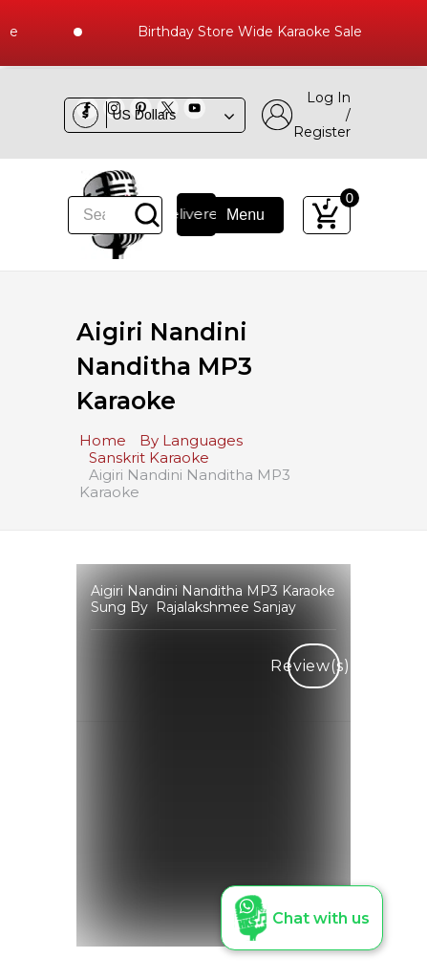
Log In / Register (306, 115)
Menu (233, 215)
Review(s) (314, 666)
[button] (302, 918)
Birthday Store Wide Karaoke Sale (258, 32)
